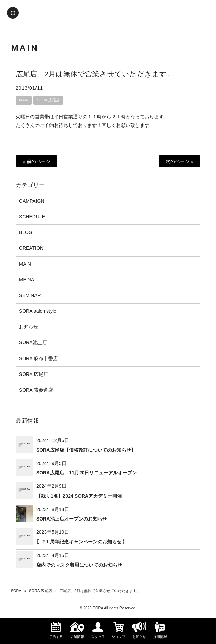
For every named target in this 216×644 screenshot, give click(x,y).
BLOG (26, 232)
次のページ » (179, 161)
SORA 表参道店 (36, 390)
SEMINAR (30, 295)
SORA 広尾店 (48, 100)
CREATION (31, 248)
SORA (16, 591)
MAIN (24, 100)
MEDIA (27, 280)
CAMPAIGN (32, 201)
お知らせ (29, 327)
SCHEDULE (32, 217)
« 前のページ (37, 161)
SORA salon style (38, 311)
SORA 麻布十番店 (38, 358)
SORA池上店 (33, 342)
